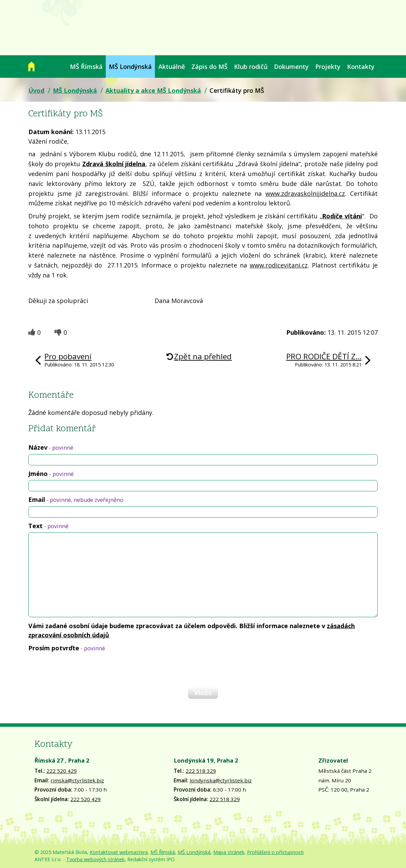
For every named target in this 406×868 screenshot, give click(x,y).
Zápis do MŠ (209, 67)
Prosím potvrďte (67, 648)
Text (48, 526)
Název (51, 447)
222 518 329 (201, 771)
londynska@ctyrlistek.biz (221, 780)
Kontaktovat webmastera (119, 852)
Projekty (328, 67)
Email (76, 500)
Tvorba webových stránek (95, 859)
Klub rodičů (251, 67)
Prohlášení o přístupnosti (275, 852)
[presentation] (80, 669)
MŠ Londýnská (130, 67)
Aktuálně (172, 67)
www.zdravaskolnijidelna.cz (305, 193)
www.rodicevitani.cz (279, 265)
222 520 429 (62, 771)
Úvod (31, 67)
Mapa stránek (229, 852)
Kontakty (361, 67)
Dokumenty (291, 67)
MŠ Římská (86, 67)
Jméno (51, 474)
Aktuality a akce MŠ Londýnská (153, 90)
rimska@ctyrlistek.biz (77, 780)
